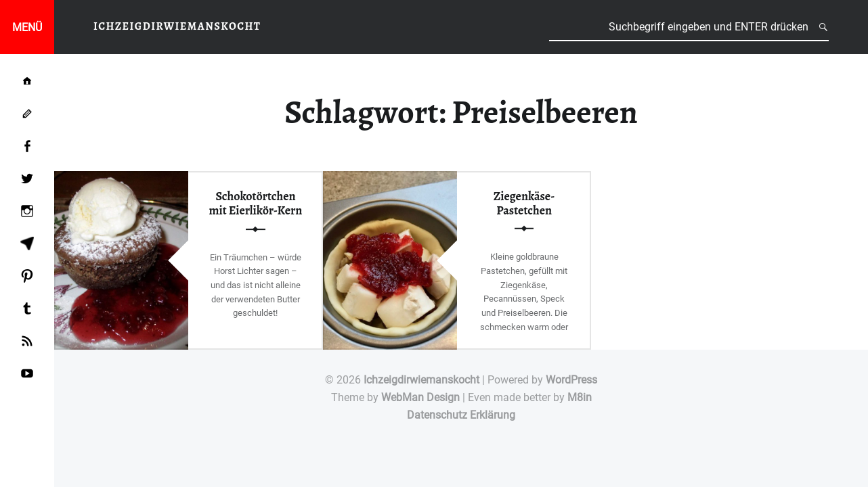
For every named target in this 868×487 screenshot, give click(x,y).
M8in (580, 397)
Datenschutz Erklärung (461, 415)
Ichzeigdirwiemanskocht (421, 380)
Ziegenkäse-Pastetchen (524, 203)
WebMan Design (420, 397)
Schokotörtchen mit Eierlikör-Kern (256, 203)
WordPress (571, 380)
